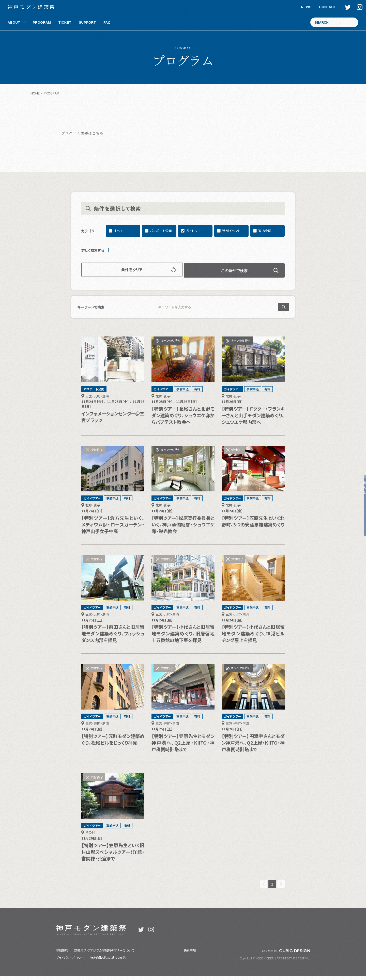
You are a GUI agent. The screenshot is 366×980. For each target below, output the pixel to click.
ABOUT (14, 22)
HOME (35, 93)
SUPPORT (87, 22)
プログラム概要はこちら (82, 133)
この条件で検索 (227, 274)
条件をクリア (139, 274)
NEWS (301, 7)
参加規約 (62, 954)
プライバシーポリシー (70, 961)
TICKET (65, 22)
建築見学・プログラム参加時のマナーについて (104, 954)
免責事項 (190, 954)
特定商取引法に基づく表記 (108, 961)
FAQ (107, 22)
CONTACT (322, 7)
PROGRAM (42, 22)
